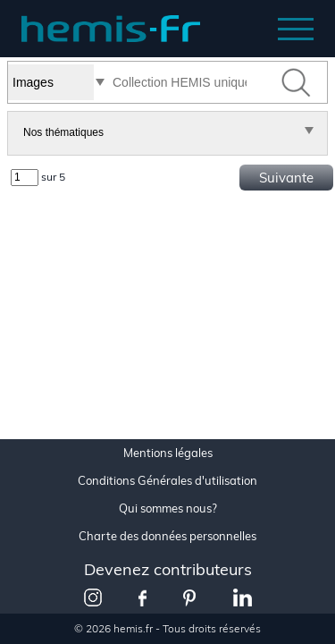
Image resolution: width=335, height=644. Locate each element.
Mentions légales (168, 453)
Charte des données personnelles (167, 536)
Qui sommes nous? (168, 508)
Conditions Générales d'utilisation (167, 481)
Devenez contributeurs (168, 569)
